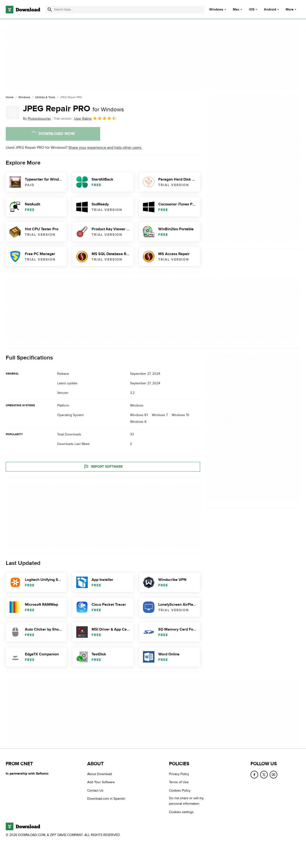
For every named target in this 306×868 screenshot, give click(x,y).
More (292, 9)
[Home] (10, 97)
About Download (100, 774)
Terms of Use (179, 782)
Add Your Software (101, 782)
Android (270, 10)
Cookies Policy (180, 790)
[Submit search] (50, 10)
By (37, 119)
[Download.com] (23, 10)
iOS (252, 10)
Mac (236, 10)
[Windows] (24, 97)
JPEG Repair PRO (73, 109)
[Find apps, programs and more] (125, 10)
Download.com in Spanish (106, 799)
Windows (216, 10)
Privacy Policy (179, 774)
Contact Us (95, 790)
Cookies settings (181, 812)
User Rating (95, 118)
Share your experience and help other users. (105, 148)
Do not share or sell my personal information (186, 801)
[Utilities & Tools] (45, 97)
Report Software (103, 467)
